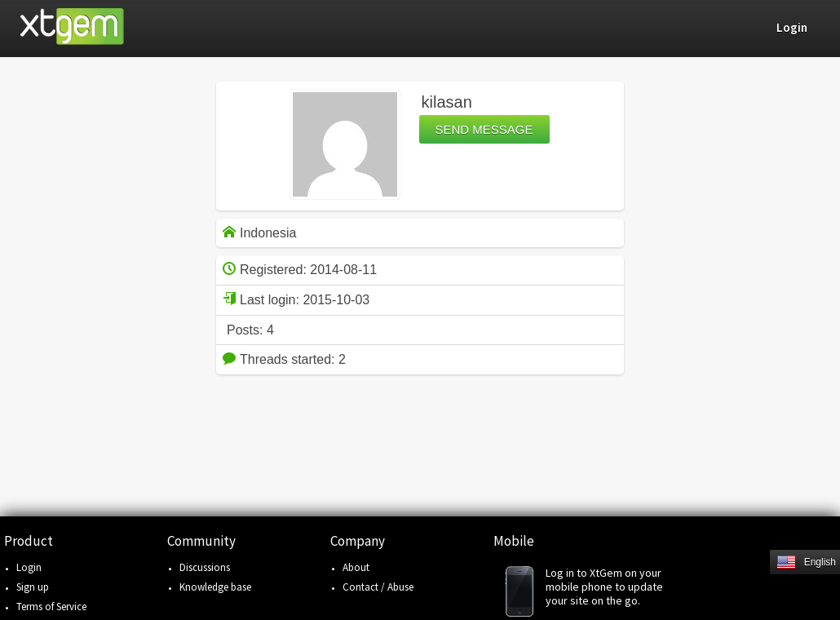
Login (29, 567)
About (356, 567)
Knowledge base (215, 587)
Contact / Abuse (378, 587)
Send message (484, 129)
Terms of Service (51, 607)
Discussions (205, 567)
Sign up (33, 587)
